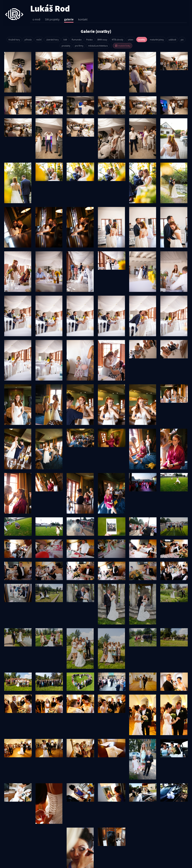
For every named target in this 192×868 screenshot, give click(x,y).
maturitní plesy (157, 40)
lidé (65, 40)
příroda (28, 40)
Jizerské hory (52, 40)
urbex (131, 40)
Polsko (89, 40)
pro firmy (79, 46)
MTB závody (118, 40)
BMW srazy (102, 40)
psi (182, 40)
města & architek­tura (98, 46)
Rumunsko (77, 40)
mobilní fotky (123, 46)
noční (39, 40)
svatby (142, 40)
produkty (66, 46)
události (172, 40)
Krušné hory (14, 40)
